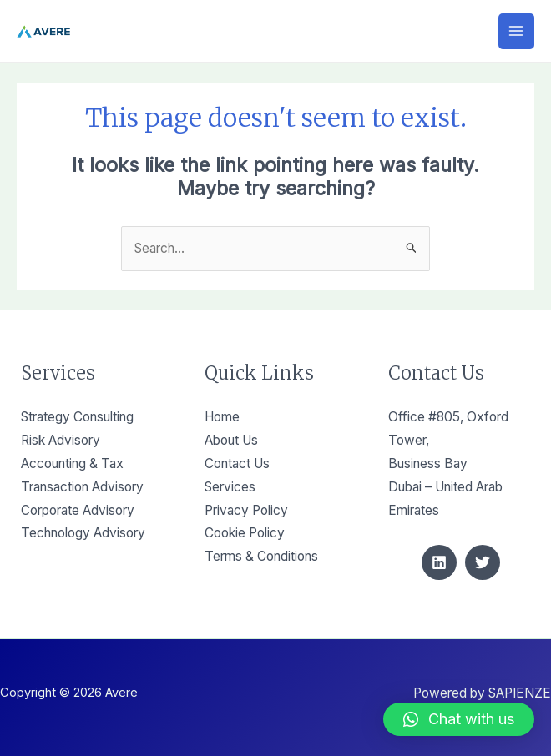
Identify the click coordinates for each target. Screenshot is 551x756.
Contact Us (237, 464)
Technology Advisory (83, 533)
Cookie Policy (245, 533)
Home (222, 417)
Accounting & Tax (72, 464)
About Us (231, 440)
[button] (459, 719)
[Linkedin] (439, 562)
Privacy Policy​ (246, 510)
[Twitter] (483, 562)
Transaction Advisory (82, 487)
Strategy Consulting (77, 417)
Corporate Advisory (78, 510)
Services (230, 487)
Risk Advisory (61, 440)
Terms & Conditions (261, 556)
